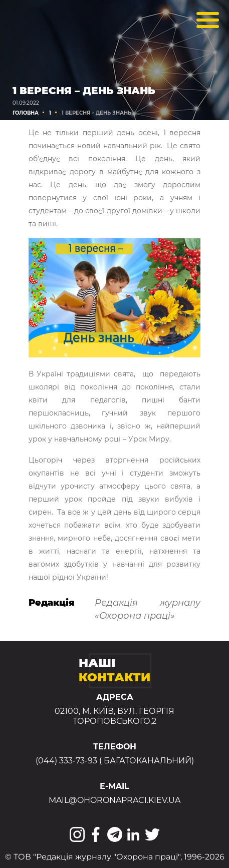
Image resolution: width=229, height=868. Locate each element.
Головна (26, 113)
